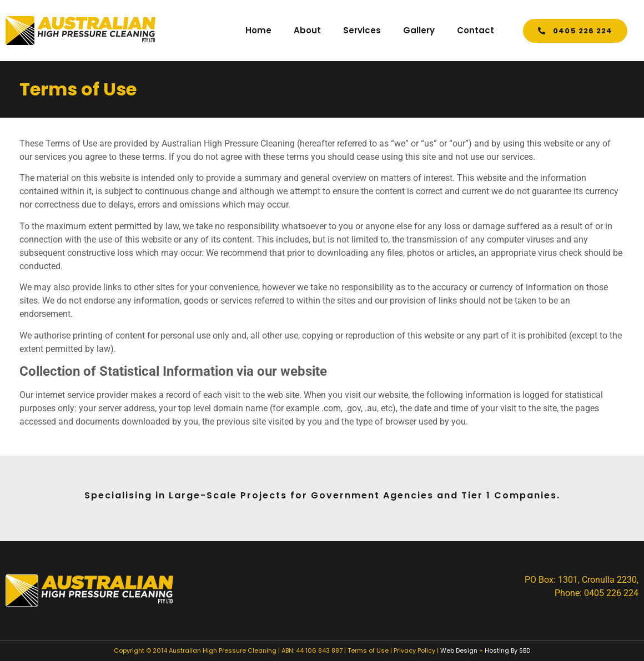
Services (362, 30)
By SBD (520, 650)
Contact (476, 30)
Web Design (459, 650)
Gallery (419, 30)
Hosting (497, 650)
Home (258, 30)
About (307, 30)
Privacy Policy (414, 650)
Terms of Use (368, 650)
